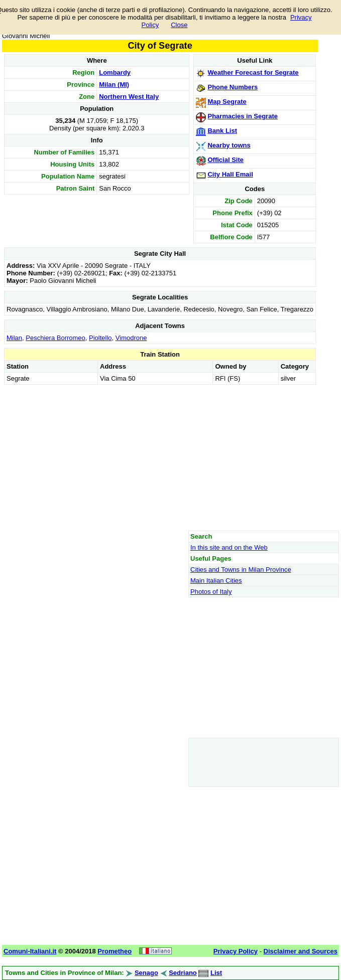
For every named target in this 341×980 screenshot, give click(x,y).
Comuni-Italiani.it (30, 951)
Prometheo (115, 951)
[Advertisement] (160, 457)
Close (179, 25)
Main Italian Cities (216, 581)
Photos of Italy (211, 592)
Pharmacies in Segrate (242, 116)
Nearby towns (229, 145)
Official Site (225, 160)
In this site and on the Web (229, 547)
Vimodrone (131, 338)
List (216, 973)
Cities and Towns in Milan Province (241, 569)
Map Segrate (227, 102)
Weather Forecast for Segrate (253, 72)
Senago (146, 973)
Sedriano (183, 973)
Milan (14, 338)
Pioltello (100, 338)
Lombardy (115, 72)
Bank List (222, 131)
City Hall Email (230, 174)
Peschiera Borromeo (55, 338)
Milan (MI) (114, 85)
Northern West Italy (129, 97)
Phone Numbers (233, 87)
